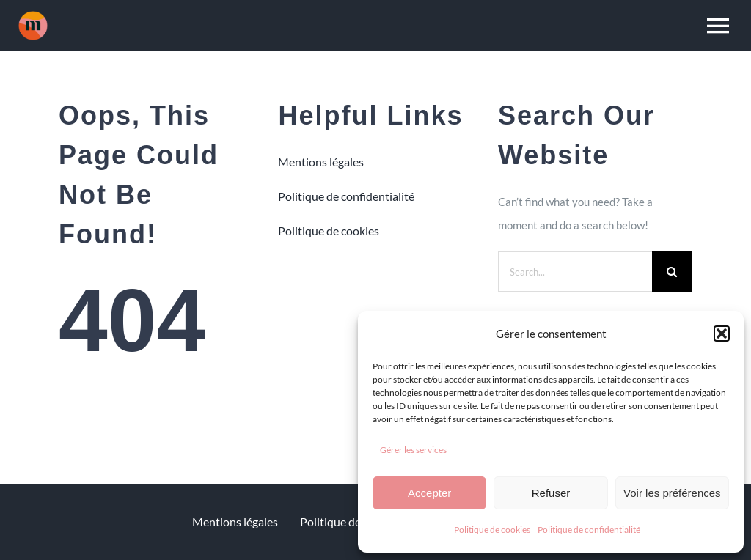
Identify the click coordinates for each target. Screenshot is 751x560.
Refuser (551, 493)
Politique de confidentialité (589, 530)
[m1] (33, 16)
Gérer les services (413, 450)
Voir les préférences (672, 493)
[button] (722, 334)
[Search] (672, 272)
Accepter (429, 493)
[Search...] (575, 272)
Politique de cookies (492, 530)
